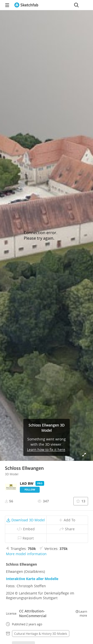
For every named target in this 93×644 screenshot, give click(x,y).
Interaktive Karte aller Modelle (32, 579)
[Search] (76, 5)
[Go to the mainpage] (26, 5)
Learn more (81, 613)
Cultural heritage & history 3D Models (41, 634)
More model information (26, 554)
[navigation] (7, 5)
